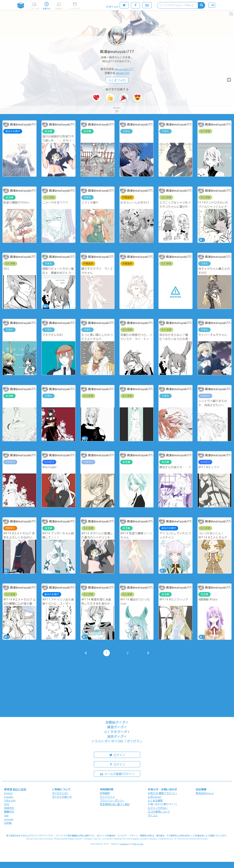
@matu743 (123, 73)
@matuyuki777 (124, 69)
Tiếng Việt (10, 801)
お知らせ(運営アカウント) (162, 793)
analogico (124, 844)
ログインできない (158, 808)
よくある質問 (155, 801)
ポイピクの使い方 (62, 797)
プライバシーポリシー (112, 801)
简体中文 (9, 808)
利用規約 (105, 793)
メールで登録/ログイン (117, 774)
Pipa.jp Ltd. (138, 844)
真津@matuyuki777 (117, 52)
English (8, 793)
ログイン (117, 755)
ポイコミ (153, 815)
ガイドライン (107, 797)
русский (9, 819)
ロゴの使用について (159, 812)
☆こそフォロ (117, 80)
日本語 (8, 823)
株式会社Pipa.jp (205, 793)
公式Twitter (155, 797)
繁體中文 (9, 812)
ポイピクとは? (60, 793)
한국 (7, 804)
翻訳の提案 (20, 789)
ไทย (6, 816)
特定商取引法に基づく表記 (115, 804)
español (9, 797)
